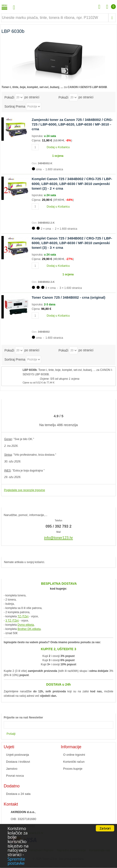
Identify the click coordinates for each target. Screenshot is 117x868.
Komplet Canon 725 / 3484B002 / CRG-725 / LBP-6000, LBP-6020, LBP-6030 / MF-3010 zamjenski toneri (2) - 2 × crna (72, 184)
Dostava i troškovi (18, 762)
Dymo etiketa (26, 625)
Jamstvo (12, 769)
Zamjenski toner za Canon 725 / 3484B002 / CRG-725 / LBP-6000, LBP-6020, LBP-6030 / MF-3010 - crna (72, 124)
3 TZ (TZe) (12, 621)
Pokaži (9, 97)
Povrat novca (15, 776)
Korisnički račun (74, 762)
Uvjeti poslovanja (17, 755)
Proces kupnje (73, 769)
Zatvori (105, 828)
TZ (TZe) (23, 616)
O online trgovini (74, 755)
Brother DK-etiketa (29, 629)
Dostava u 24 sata (18, 794)
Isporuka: (38, 136)
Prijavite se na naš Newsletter (23, 718)
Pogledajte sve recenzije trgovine (24, 490)
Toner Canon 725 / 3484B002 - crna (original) (69, 297)
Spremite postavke (16, 861)
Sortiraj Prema (15, 106)
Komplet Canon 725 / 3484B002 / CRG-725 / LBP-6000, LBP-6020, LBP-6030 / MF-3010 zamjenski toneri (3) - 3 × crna (72, 243)
